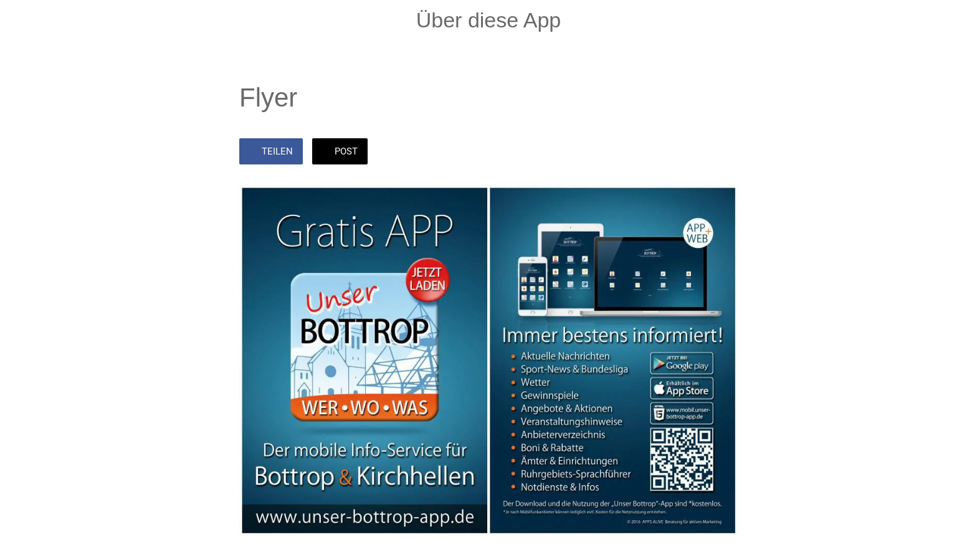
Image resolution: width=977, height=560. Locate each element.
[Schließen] (25, 20)
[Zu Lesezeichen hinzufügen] (723, 153)
